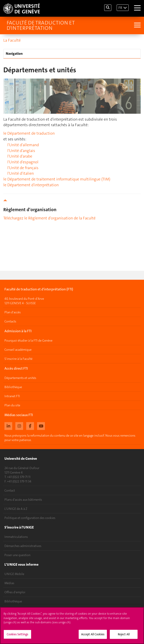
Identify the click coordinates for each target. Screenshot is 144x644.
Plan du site (12, 405)
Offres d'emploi (15, 592)
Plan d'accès (13, 312)
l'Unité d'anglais (21, 151)
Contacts (10, 321)
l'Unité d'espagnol (23, 162)
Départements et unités (20, 378)
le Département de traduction (29, 133)
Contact (10, 490)
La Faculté (12, 40)
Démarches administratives (23, 546)
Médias (9, 583)
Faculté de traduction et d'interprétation (41, 25)
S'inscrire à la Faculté (18, 359)
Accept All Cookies (93, 636)
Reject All (124, 636)
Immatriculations (16, 537)
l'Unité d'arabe (20, 156)
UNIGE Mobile (14, 574)
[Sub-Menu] (137, 25)
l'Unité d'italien (21, 173)
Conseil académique (18, 350)
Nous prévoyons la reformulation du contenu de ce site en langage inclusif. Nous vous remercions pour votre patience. (70, 438)
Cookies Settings (17, 636)
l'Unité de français (23, 168)
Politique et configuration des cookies (30, 518)
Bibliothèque (13, 387)
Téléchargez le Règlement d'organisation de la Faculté (49, 218)
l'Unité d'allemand (23, 145)
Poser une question (17, 555)
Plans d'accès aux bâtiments (23, 500)
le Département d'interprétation (31, 185)
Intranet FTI (12, 396)
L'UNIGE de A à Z (16, 509)
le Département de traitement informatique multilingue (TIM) (57, 179)
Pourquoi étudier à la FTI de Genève (28, 340)
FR (120, 8)
